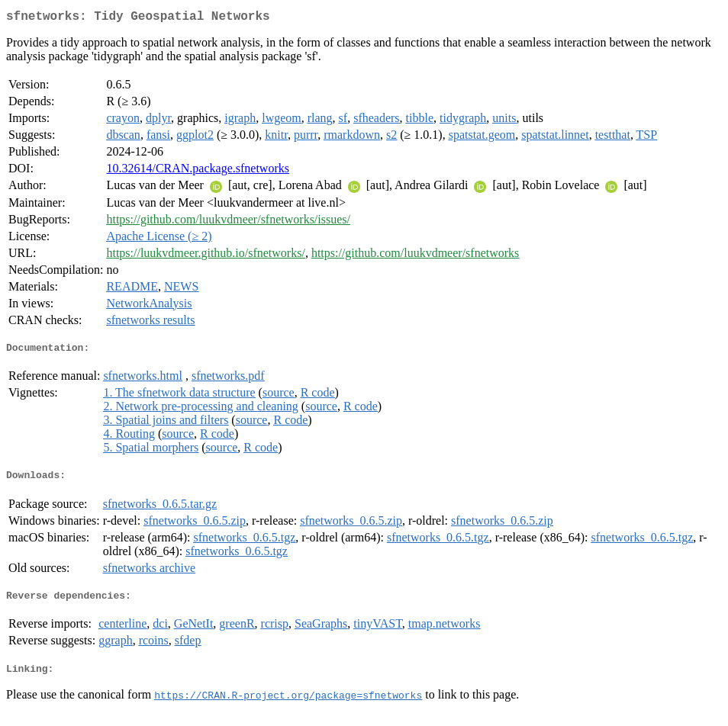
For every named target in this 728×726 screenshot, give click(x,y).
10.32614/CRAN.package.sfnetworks (198, 171)
